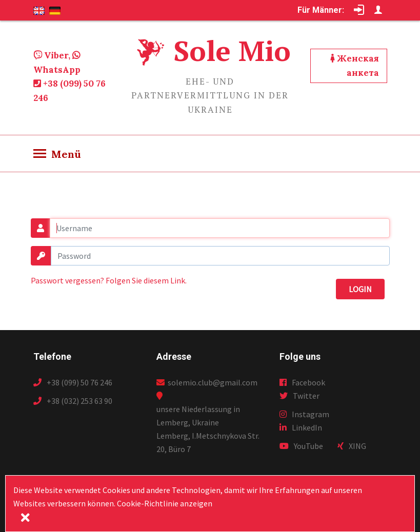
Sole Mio (232, 50)
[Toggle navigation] (57, 155)
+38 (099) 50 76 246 (69, 91)
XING (352, 446)
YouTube (301, 446)
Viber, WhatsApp (57, 63)
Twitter (299, 396)
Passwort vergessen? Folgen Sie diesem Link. (109, 280)
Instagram (304, 414)
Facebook (302, 382)
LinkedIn (301, 427)
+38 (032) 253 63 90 (73, 401)
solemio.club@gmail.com (207, 382)
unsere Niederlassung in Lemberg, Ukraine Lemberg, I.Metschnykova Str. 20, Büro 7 (208, 429)
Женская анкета (355, 66)
